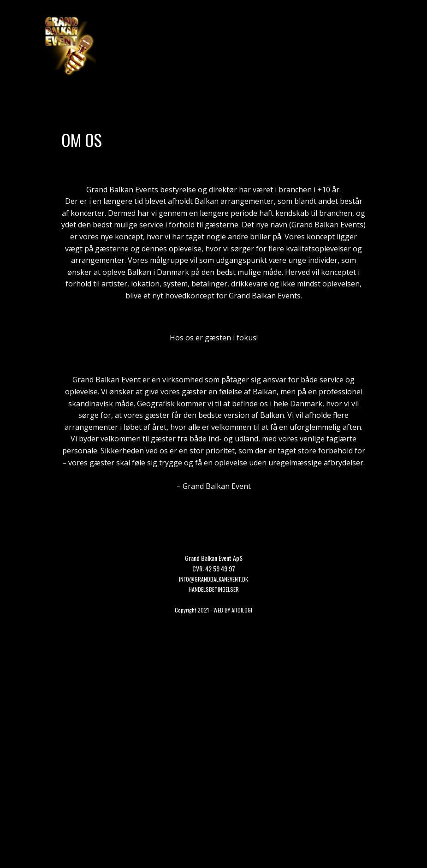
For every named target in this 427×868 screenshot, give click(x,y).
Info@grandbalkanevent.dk (213, 579)
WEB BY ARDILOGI (233, 610)
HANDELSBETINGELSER (214, 589)
